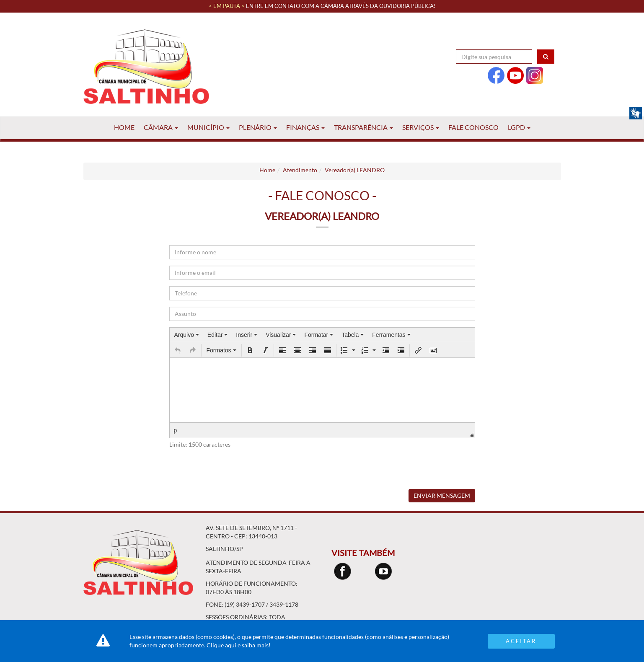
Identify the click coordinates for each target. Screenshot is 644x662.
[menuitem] (187, 335)
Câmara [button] (161, 127)
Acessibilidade (480, 37)
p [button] (176, 430)
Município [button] (208, 127)
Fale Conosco (473, 127)
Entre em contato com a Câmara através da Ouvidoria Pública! (341, 6)
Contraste (538, 37)
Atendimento (300, 170)
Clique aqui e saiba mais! (239, 645)
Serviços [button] (421, 127)
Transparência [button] (363, 127)
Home (124, 127)
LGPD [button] (519, 127)
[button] (178, 350)
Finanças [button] (305, 127)
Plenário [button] (258, 127)
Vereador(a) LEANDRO (355, 170)
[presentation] (187, 335)
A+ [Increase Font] (512, 37)
